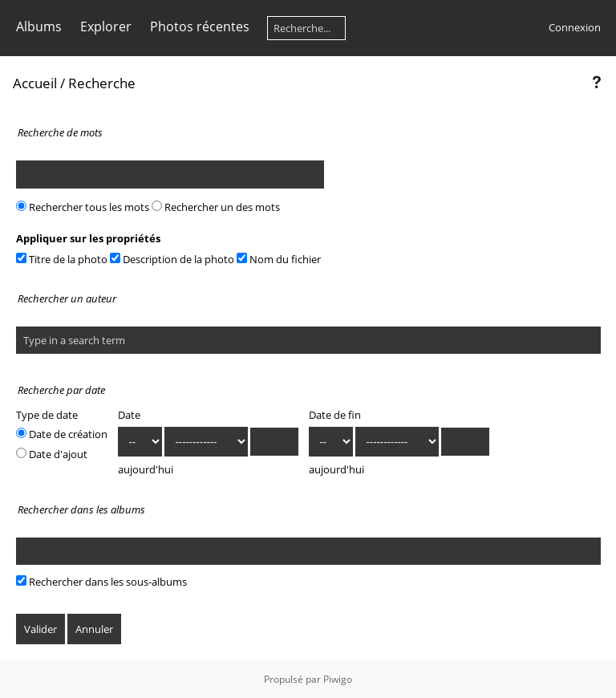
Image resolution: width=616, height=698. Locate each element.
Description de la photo (172, 259)
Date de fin (335, 415)
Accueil (35, 83)
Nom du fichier (279, 259)
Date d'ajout (52, 454)
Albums (39, 26)
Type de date (47, 415)
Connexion (575, 27)
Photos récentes (200, 26)
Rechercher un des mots (216, 207)
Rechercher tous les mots (83, 207)
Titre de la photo (62, 259)
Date (129, 415)
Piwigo (338, 679)
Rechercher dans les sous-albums (101, 582)
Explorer (106, 26)
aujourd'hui (146, 469)
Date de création (62, 434)
